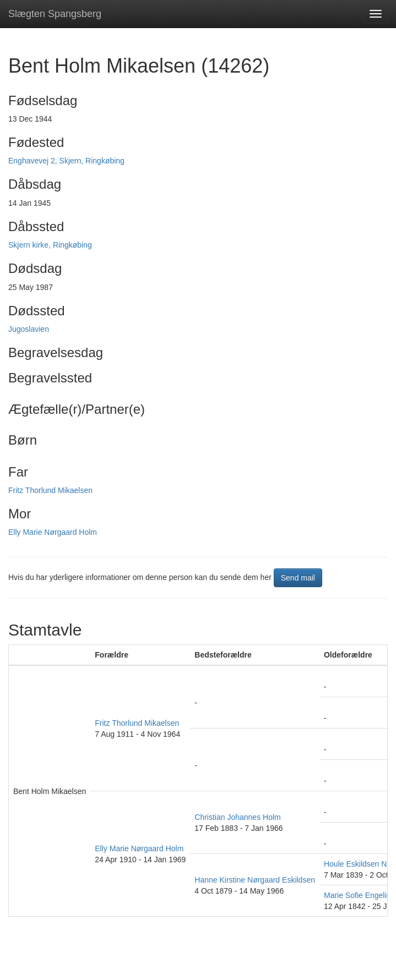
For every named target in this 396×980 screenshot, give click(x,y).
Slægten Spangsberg (55, 14)
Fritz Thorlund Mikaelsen (50, 490)
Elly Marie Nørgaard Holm (53, 532)
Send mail (298, 578)
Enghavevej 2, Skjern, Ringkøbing (66, 161)
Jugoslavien (29, 329)
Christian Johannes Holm (237, 817)
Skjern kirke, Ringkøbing (50, 245)
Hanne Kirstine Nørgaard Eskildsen (255, 880)
